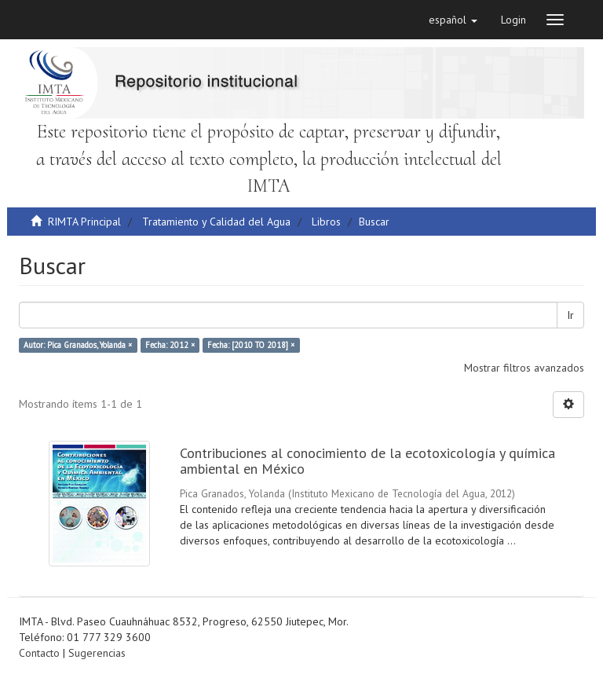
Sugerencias (97, 653)
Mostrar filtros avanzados (524, 368)
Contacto (39, 653)
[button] (453, 20)
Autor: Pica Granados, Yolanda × (78, 345)
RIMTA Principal (84, 222)
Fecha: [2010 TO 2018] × (251, 345)
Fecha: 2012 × (170, 345)
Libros (326, 222)
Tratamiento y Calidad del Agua (216, 222)
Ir (570, 315)
